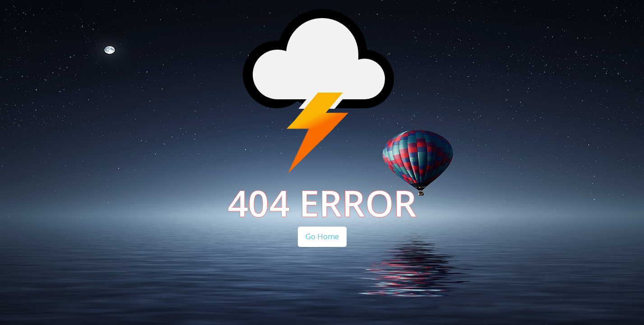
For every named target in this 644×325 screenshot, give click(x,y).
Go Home (322, 236)
